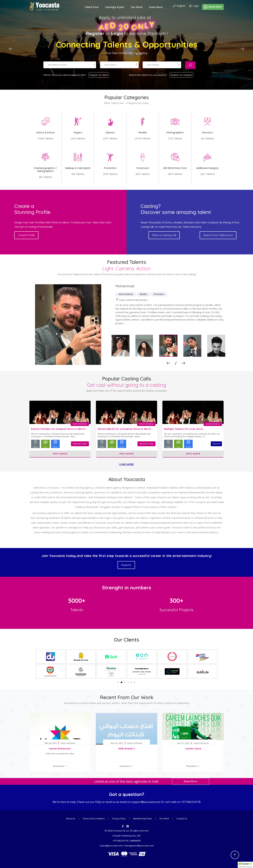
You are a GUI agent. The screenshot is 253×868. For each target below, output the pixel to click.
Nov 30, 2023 (117, 743)
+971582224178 (191, 802)
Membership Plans (143, 819)
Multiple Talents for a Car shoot (184, 429)
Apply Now (60, 454)
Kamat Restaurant (60, 749)
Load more (127, 464)
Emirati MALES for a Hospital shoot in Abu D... (125, 429)
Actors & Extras (80, 424)
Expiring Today (80, 444)
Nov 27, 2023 (183, 743)
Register (179, 6)
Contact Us (182, 819)
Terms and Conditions (94, 819)
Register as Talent (99, 75)
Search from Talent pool (218, 235)
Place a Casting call (165, 235)
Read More (60, 766)
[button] (245, 865)
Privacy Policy (119, 819)
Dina (119, 286)
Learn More (156, 7)
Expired (216, 444)
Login (194, 6)
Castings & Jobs (115, 7)
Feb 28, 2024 (50, 743)
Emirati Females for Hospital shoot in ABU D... (59, 429)
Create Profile (29, 235)
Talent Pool (92, 7)
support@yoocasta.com (146, 802)
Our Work (137, 7)
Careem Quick (193, 749)
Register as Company (181, 75)
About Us (71, 819)
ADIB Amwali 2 (127, 749)
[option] (126, 325)
